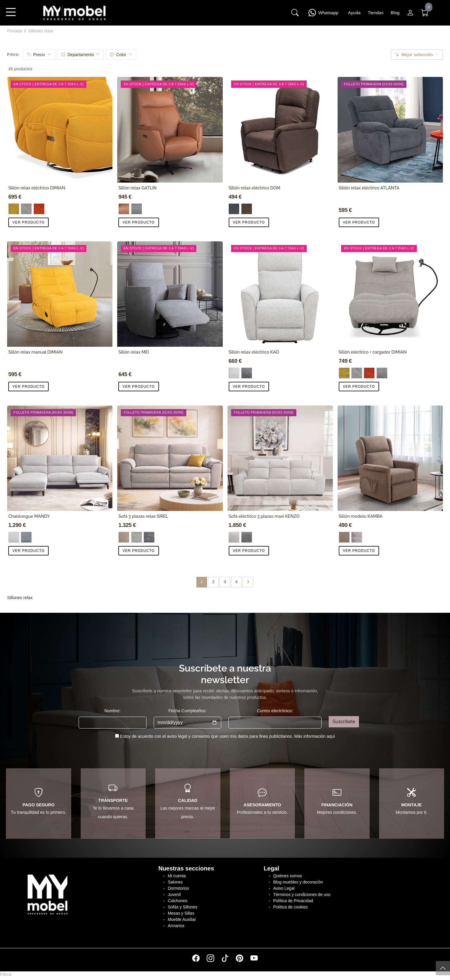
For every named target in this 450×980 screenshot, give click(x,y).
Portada (15, 31)
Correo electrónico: (275, 711)
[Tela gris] (234, 209)
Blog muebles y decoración (298, 882)
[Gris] (26, 209)
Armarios (176, 926)
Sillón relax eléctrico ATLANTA (369, 188)
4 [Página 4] (236, 582)
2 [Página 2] (213, 582)
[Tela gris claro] (234, 373)
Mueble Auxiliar (182, 919)
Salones (175, 882)
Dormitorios (179, 888)
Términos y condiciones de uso (302, 894)
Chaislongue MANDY (29, 516)
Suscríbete (344, 722)
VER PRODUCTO (28, 222)
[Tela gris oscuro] (26, 537)
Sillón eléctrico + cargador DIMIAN (373, 352)
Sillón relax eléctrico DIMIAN (37, 188)
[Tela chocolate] (247, 209)
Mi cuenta (177, 876)
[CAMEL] (124, 209)
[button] (11, 16)
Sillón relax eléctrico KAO (254, 352)
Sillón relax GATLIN (137, 188)
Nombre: (113, 711)
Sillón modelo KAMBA (361, 516)
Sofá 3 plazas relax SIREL (143, 516)
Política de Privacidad (293, 901)
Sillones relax (41, 31)
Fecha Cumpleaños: (188, 711)
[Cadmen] (382, 373)
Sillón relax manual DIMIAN (35, 352)
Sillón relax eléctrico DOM (255, 188)
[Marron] (344, 537)
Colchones (178, 901)
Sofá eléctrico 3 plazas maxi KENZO (264, 516)
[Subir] (443, 968)
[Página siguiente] (248, 582)
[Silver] (234, 537)
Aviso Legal (284, 888)
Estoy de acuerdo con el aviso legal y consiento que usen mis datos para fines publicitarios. (228, 736)
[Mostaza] (14, 209)
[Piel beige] (124, 537)
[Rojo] (39, 209)
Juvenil (174, 894)
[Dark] (247, 537)
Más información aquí (315, 736)
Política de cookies (291, 907)
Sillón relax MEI (134, 352)
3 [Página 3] (225, 582)
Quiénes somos (288, 876)
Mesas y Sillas (181, 913)
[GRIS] (137, 209)
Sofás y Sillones (183, 907)
